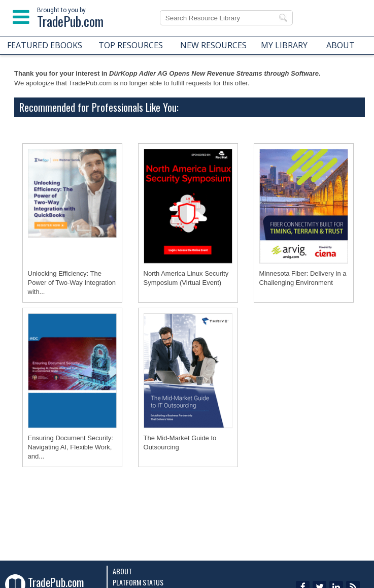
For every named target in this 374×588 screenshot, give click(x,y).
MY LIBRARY (284, 45)
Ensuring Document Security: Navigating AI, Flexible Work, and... (71, 447)
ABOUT (341, 45)
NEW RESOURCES (213, 45)
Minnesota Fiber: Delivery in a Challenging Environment (303, 278)
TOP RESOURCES (131, 45)
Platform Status (138, 582)
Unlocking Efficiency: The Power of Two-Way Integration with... (72, 283)
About (122, 571)
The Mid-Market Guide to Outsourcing (180, 443)
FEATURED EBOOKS (45, 45)
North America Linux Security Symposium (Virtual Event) (186, 278)
